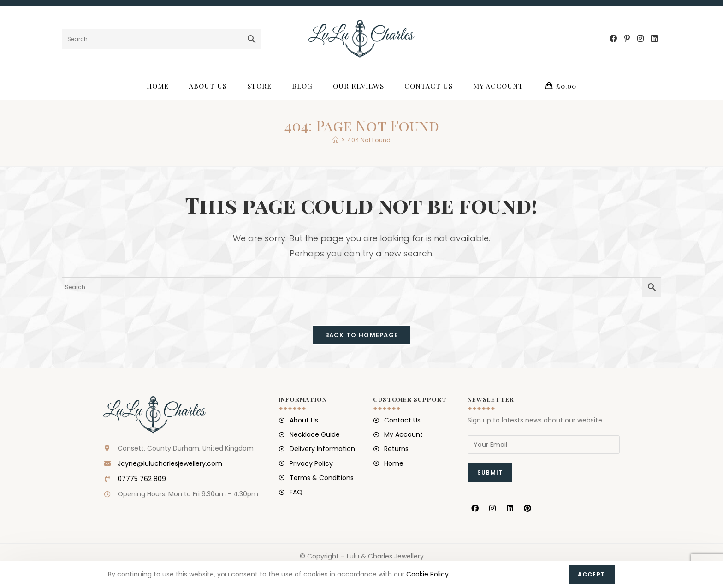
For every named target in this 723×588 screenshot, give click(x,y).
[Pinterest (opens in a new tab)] (627, 39)
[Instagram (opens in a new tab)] (640, 39)
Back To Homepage (362, 335)
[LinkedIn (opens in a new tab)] (654, 39)
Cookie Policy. (428, 574)
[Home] (335, 140)
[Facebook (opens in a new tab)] (613, 39)
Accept (592, 574)
